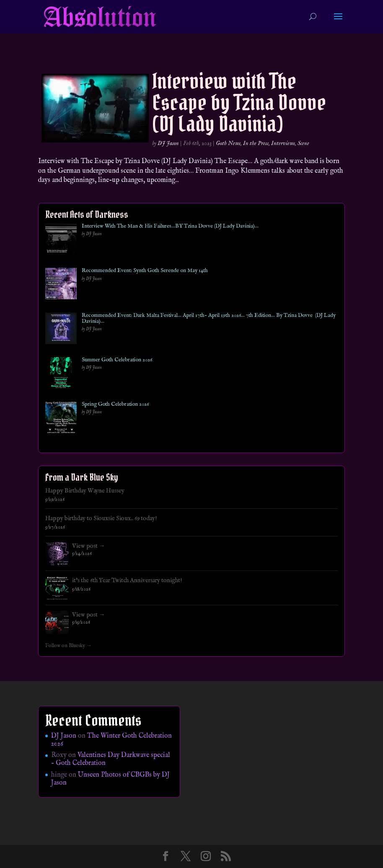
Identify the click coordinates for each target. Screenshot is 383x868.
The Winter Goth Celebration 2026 (111, 740)
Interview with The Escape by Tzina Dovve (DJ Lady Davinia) (239, 102)
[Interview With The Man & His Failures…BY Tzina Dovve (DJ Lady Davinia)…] (61, 241)
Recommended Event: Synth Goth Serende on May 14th (145, 271)
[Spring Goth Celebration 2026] (61, 419)
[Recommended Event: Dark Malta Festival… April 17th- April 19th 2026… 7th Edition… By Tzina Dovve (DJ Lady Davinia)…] (61, 330)
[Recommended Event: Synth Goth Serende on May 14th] (61, 285)
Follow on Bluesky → (69, 646)
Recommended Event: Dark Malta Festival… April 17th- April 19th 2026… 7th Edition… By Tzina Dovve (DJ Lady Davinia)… (209, 319)
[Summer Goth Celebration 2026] (61, 374)
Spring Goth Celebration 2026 (115, 404)
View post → (89, 546)
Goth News (228, 143)
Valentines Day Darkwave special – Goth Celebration (111, 759)
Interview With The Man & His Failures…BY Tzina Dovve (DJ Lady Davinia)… (170, 226)
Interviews (283, 143)
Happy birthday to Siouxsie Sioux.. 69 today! (101, 518)
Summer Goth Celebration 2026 (117, 360)
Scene (303, 143)
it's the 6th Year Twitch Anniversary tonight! (127, 580)
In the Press (256, 143)
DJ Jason (168, 143)
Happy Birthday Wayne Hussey (85, 491)
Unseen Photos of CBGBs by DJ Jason (110, 779)
